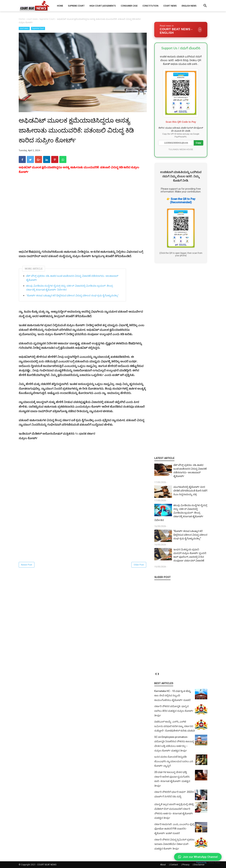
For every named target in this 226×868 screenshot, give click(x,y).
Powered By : (208, 863)
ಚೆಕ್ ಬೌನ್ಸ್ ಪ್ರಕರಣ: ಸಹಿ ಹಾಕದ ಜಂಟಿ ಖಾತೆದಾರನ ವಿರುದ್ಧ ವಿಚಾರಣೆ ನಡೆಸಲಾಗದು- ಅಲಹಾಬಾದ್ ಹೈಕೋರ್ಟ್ (72, 278)
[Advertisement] (83, 216)
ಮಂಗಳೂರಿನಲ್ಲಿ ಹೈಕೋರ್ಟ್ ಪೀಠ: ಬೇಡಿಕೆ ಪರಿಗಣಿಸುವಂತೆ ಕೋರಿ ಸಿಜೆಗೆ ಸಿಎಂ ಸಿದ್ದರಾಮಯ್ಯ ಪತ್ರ (190, 491)
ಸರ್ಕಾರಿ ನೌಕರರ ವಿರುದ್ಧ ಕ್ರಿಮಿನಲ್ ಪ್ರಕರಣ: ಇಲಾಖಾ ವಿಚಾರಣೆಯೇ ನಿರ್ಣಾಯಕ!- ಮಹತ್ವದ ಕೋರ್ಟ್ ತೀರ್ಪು (175, 844)
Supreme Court (38, 28)
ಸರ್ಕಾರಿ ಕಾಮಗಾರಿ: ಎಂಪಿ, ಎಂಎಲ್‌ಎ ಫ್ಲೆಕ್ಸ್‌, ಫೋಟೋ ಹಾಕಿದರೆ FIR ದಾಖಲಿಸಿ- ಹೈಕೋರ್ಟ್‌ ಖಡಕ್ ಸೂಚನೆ (175, 829)
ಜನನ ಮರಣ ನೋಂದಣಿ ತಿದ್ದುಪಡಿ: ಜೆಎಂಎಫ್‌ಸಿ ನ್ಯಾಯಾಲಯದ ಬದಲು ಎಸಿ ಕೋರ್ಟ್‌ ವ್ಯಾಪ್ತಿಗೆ (174, 761)
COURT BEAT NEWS (47, 865)
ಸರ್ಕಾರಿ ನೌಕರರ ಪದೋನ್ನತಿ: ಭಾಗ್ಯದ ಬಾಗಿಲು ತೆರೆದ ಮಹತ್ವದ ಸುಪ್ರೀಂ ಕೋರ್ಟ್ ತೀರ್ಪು (174, 711)
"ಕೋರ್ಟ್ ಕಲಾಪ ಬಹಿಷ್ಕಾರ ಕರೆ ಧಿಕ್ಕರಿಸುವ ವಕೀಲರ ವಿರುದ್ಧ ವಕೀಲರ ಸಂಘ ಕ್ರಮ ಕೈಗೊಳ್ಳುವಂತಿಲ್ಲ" (72, 296)
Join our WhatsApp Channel (198, 857)
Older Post (139, 565)
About (163, 865)
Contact (174, 865)
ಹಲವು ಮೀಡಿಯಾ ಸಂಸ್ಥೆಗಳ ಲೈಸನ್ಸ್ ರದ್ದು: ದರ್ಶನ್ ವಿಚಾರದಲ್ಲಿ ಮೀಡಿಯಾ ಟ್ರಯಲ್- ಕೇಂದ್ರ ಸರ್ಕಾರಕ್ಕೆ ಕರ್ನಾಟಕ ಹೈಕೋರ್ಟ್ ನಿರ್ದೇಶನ (70, 288)
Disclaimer (199, 865)
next (158, 674)
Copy (198, 143)
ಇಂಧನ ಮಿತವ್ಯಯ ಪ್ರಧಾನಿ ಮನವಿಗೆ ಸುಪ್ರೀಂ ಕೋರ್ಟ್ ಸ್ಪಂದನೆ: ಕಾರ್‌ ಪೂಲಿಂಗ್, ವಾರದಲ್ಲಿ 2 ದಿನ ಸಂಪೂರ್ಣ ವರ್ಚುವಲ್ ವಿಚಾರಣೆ (190, 555)
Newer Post (27, 565)
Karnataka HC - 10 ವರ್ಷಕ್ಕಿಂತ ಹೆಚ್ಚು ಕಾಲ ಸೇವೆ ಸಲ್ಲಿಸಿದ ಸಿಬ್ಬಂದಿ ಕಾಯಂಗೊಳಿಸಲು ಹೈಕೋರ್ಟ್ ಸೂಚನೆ (173, 696)
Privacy (186, 865)
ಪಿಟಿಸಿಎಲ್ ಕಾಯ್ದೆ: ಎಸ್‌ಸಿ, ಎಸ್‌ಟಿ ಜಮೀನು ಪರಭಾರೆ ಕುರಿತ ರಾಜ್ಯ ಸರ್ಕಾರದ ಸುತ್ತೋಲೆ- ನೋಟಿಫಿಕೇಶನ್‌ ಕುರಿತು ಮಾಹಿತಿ (175, 726)
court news (24, 28)
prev (156, 674)
